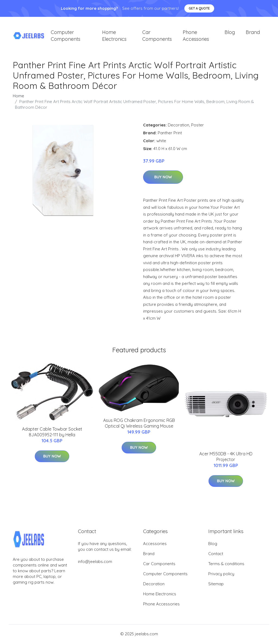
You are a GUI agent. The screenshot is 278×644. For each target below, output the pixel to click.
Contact (216, 554)
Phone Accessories (196, 36)
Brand (253, 32)
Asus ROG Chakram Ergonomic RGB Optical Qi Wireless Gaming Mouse (139, 424)
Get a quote (199, 8)
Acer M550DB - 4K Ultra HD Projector (226, 457)
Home (18, 96)
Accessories (155, 544)
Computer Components (66, 36)
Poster (198, 125)
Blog (230, 32)
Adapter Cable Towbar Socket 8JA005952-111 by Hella (52, 433)
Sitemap (216, 585)
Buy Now (163, 178)
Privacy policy (221, 575)
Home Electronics (114, 36)
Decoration (179, 125)
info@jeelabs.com (95, 562)
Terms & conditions (226, 564)
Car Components (157, 36)
